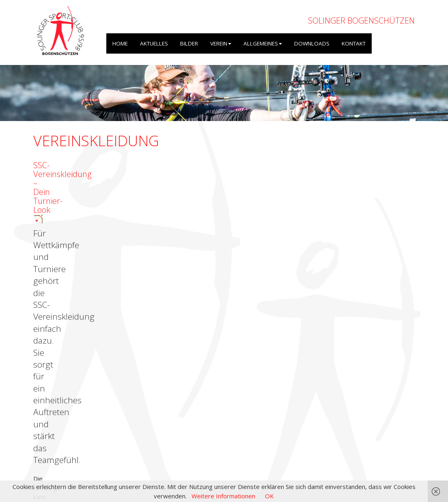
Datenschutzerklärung (384, 459)
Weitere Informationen (223, 496)
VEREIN (221, 43)
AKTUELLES (154, 43)
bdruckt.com (135, 210)
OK (269, 496)
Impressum (333, 459)
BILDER (189, 43)
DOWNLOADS (312, 43)
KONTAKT (354, 43)
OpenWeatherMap (129, 445)
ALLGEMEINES (263, 43)
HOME (120, 43)
